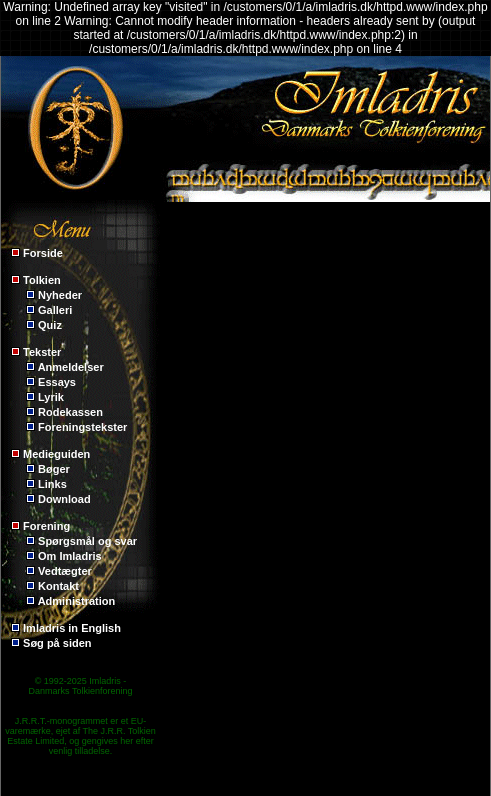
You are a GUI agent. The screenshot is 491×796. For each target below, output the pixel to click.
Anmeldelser (71, 367)
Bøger (54, 469)
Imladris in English (72, 628)
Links (52, 484)
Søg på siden (57, 643)
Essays (57, 382)
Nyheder (60, 295)
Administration (77, 601)
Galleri (55, 310)
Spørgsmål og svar (87, 541)
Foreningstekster (82, 427)
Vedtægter (65, 571)
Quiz (50, 325)
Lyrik (51, 397)
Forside (43, 253)
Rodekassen (70, 412)
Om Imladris (70, 556)
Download (64, 499)
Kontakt (58, 586)
